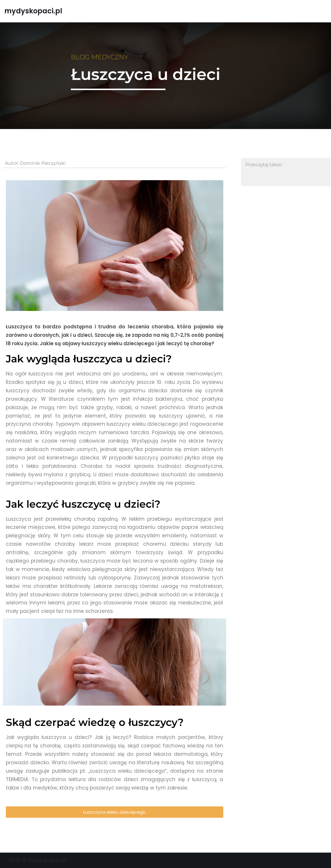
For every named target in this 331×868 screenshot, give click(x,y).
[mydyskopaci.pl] (33, 11)
